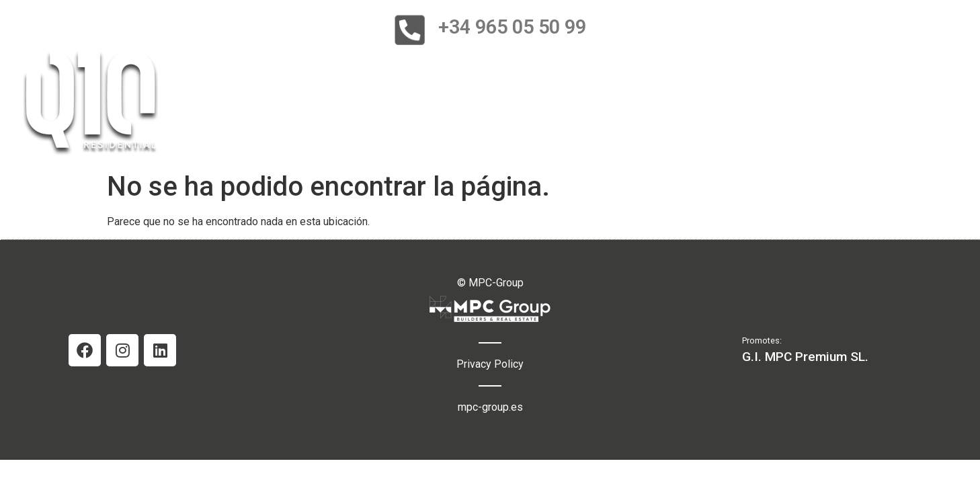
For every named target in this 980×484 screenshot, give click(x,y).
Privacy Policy (490, 364)
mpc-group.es (490, 407)
